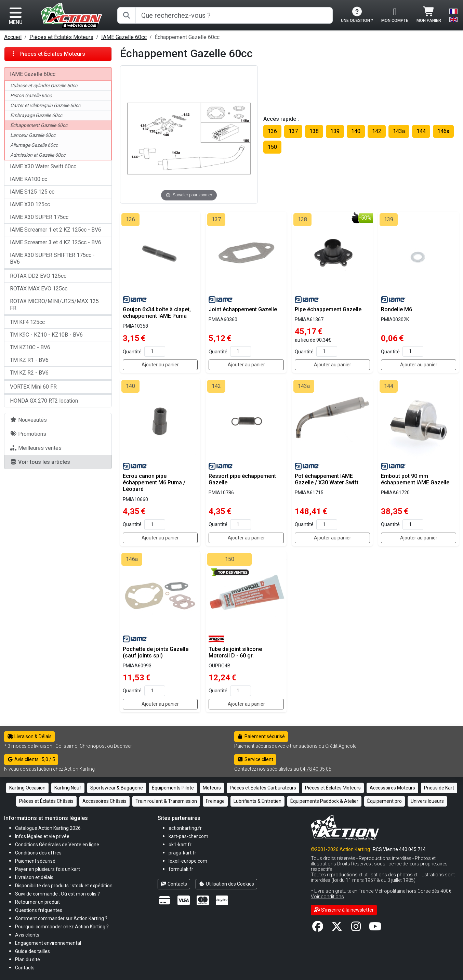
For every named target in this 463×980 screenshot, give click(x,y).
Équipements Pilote (173, 788)
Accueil (13, 37)
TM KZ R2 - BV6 (29, 373)
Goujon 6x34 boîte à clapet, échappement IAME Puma (157, 313)
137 (293, 131)
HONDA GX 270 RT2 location (44, 401)
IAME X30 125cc (30, 204)
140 (356, 131)
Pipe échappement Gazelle (328, 309)
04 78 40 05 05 (316, 769)
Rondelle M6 (396, 309)
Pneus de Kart (439, 788)
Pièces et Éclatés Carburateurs (263, 788)
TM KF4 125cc (27, 322)
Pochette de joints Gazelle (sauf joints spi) (156, 652)
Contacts (174, 884)
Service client (255, 759)
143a (399, 131)
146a (443, 131)
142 (377, 131)
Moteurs (212, 788)
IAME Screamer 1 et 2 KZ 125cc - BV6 (56, 230)
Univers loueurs (427, 801)
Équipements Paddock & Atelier (324, 801)
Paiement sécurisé (261, 736)
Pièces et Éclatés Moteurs (61, 37)
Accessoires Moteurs (392, 788)
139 (335, 131)
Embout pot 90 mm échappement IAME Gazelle (415, 479)
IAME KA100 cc (29, 179)
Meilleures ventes (36, 448)
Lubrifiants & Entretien (257, 801)
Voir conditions (327, 897)
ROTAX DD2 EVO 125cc (38, 276)
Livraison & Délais (29, 736)
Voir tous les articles (40, 462)
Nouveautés (28, 420)
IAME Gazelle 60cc (124, 37)
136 (272, 131)
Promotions (28, 434)
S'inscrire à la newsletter (344, 910)
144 (421, 131)
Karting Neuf (68, 788)
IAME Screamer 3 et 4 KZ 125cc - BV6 (56, 242)
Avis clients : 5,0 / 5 (31, 759)
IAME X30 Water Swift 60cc (43, 166)
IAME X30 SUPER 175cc (39, 217)
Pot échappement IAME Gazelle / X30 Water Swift (327, 479)
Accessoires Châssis (104, 801)
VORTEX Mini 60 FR (33, 387)
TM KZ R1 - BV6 (29, 360)
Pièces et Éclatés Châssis (46, 801)
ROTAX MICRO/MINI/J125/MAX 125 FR (54, 305)
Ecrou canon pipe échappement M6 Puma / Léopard (154, 482)
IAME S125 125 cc (32, 192)
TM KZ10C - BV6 (30, 347)
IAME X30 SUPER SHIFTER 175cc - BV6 (52, 258)
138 (314, 131)
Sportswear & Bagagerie (117, 788)
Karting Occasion (27, 788)
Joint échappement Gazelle (243, 309)
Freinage (215, 801)
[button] (32, 951)
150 (272, 147)
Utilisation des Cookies (226, 884)
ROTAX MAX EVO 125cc (39, 289)
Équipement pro (385, 801)
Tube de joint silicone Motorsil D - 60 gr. (235, 652)
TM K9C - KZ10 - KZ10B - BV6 (46, 335)
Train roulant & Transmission (166, 801)
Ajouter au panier (160, 365)
